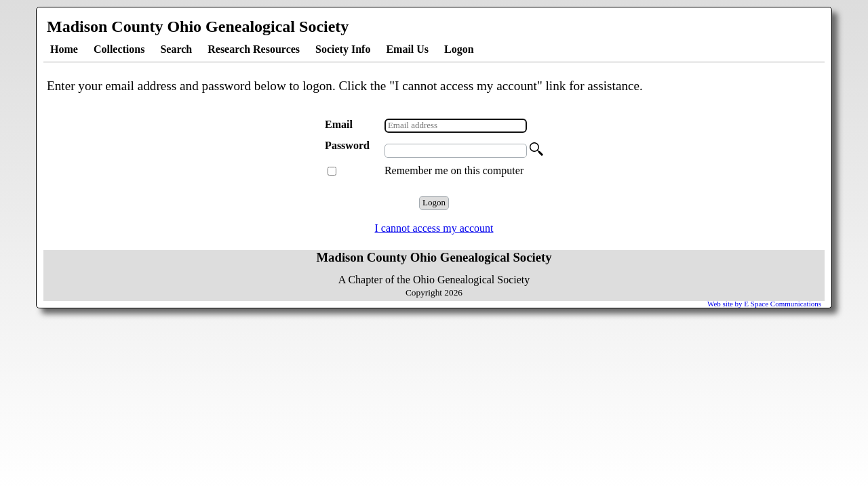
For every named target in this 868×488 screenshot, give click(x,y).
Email (340, 124)
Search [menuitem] (176, 49)
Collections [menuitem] (119, 49)
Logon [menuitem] (459, 49)
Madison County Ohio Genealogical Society (198, 26)
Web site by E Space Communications (764, 304)
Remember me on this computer (454, 170)
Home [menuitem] (64, 49)
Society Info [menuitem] (343, 49)
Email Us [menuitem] (407, 49)
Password (349, 145)
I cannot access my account (434, 228)
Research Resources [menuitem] (254, 49)
